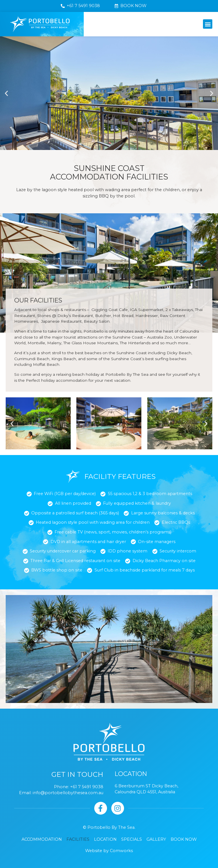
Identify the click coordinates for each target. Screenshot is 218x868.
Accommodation (42, 839)
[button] (208, 24)
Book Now (184, 839)
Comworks (121, 851)
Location (105, 839)
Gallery (156, 839)
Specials (132, 839)
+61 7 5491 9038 (87, 787)
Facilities (78, 839)
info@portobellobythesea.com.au (68, 793)
